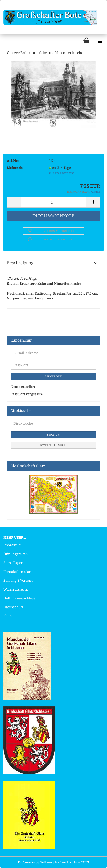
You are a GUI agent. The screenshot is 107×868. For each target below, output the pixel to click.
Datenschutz (13, 607)
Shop (8, 616)
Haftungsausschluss (19, 598)
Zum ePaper (13, 563)
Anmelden (53, 376)
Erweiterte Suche (53, 445)
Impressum (13, 545)
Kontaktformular (17, 572)
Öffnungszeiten (16, 554)
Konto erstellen (23, 387)
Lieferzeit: (15, 168)
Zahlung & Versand (18, 581)
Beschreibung (20, 263)
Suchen (54, 435)
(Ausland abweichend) (62, 173)
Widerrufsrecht (16, 589)
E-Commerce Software (36, 862)
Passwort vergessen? (27, 394)
